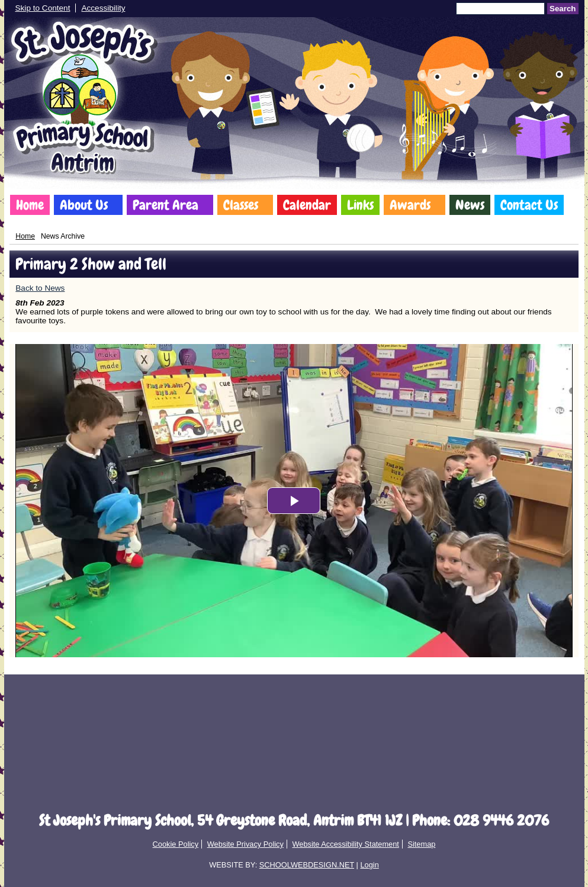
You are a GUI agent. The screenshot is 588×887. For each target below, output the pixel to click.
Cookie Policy (176, 844)
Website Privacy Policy (245, 844)
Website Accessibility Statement (345, 844)
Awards (410, 205)
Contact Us (529, 205)
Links (360, 205)
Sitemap (421, 844)
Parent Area (166, 205)
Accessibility (103, 8)
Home (30, 205)
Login (369, 865)
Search (563, 9)
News (470, 205)
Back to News (40, 288)
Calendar (307, 205)
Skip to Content (43, 8)
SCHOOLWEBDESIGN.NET (307, 865)
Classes (241, 205)
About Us (84, 205)
